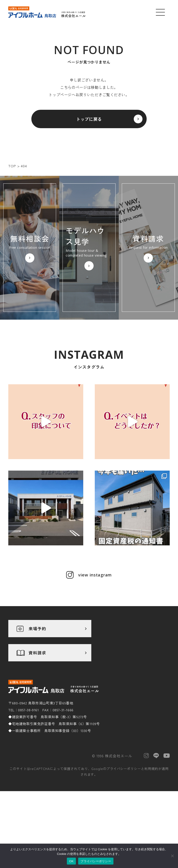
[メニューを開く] (160, 12)
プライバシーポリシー (124, 769)
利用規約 (151, 769)
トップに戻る (89, 119)
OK (71, 861)
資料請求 (37, 653)
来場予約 (37, 628)
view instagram (95, 575)
